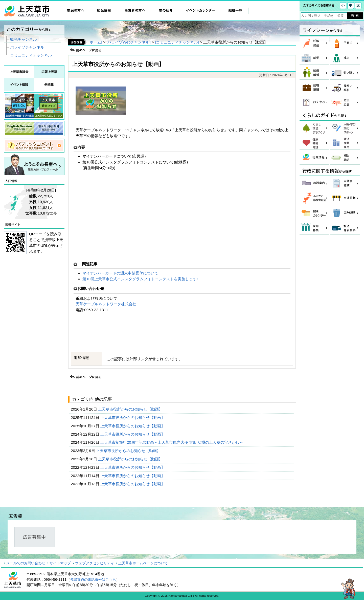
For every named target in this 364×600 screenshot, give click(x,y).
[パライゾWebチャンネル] (128, 42)
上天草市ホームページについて (143, 563)
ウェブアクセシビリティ (95, 563)
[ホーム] (95, 42)
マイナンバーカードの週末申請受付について (120, 273)
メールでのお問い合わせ (26, 563)
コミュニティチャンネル (31, 55)
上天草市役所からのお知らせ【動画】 (131, 409)
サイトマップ (60, 563)
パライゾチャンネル (27, 47)
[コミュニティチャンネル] (177, 42)
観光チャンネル (23, 39)
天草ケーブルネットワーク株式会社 (106, 304)
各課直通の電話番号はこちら (93, 580)
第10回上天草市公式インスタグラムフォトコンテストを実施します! (140, 279)
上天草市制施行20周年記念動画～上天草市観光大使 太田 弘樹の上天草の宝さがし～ (172, 442)
